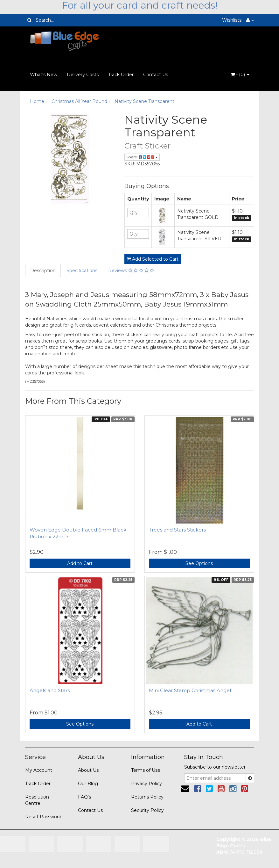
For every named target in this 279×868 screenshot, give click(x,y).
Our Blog (88, 784)
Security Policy (147, 810)
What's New (44, 75)
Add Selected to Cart (153, 259)
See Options (199, 563)
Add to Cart (80, 563)
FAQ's (84, 797)
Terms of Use (146, 770)
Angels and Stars (50, 690)
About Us (88, 770)
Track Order (121, 75)
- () (240, 75)
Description (43, 271)
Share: (142, 157)
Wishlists (232, 20)
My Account (39, 770)
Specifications (82, 271)
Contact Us (156, 75)
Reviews (131, 271)
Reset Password (43, 817)
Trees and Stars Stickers (177, 530)
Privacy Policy (146, 784)
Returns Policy (147, 797)
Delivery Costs (83, 75)
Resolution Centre (37, 800)
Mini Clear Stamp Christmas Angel (190, 690)
